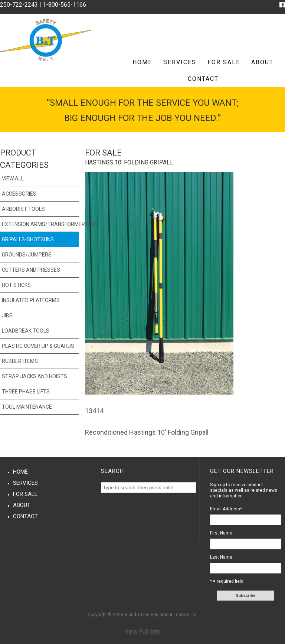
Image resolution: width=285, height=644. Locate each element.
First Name (221, 533)
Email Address (226, 509)
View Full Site (142, 632)
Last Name (221, 557)
